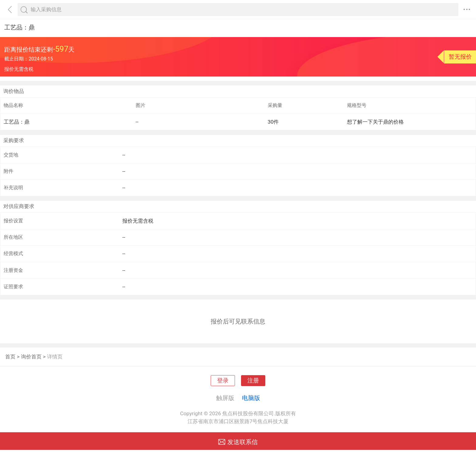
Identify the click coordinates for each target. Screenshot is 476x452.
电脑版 (251, 398)
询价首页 (31, 357)
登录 (223, 381)
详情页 (55, 357)
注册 (253, 381)
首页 (10, 357)
